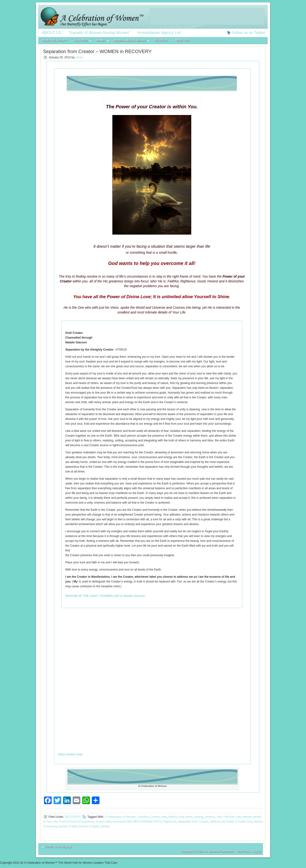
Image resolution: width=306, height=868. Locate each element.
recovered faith (122, 822)
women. (106, 826)
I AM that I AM (232, 817)
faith (164, 817)
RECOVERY (161, 41)
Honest (209, 817)
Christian (143, 817)
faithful (172, 817)
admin (79, 57)
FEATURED (81, 41)
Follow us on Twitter (249, 33)
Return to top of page (58, 847)
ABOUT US (52, 33)
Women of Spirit (89, 826)
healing (199, 817)
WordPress (243, 852)
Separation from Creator (193, 822)
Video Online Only (70, 754)
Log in (257, 852)
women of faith (68, 826)
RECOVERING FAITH (148, 822)
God (181, 817)
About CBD (182, 41)
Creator (155, 817)
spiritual (215, 822)
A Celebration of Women (120, 817)
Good (189, 817)
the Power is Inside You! (237, 822)
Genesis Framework (221, 852)
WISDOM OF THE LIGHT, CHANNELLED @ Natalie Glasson (105, 596)
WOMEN (101, 41)
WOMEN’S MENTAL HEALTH (130, 41)
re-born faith (103, 822)
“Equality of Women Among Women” (99, 33)
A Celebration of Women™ (153, 17)
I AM (218, 817)
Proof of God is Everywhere (77, 822)
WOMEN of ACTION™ (55, 41)
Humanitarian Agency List (159, 33)
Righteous (169, 822)
